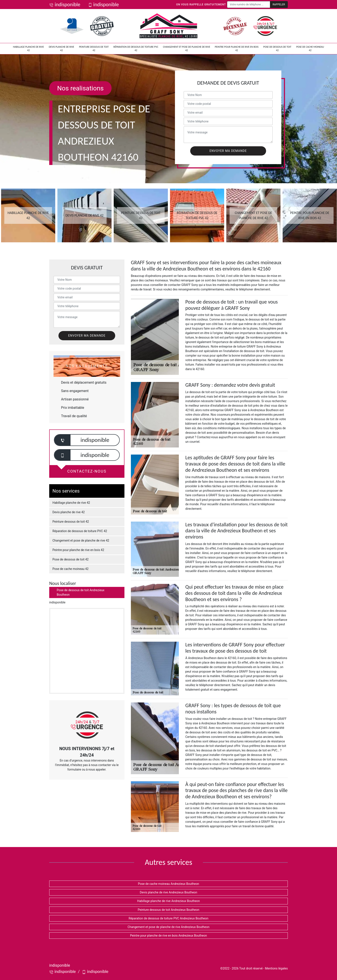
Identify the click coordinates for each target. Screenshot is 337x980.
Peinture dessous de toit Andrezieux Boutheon (169, 910)
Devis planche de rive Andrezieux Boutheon (168, 892)
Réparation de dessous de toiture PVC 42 (136, 49)
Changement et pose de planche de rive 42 (187, 49)
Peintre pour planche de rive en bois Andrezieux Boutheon (168, 936)
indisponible (65, 4)
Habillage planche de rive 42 (28, 49)
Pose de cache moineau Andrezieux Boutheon (169, 884)
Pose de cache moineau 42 (310, 49)
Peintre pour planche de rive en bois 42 (237, 49)
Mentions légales (276, 968)
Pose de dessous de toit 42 (277, 49)
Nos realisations (80, 88)
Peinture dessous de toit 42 (94, 49)
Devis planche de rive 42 (61, 49)
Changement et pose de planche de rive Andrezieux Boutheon (169, 927)
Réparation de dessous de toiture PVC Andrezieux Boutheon (169, 918)
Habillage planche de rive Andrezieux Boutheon (168, 901)
